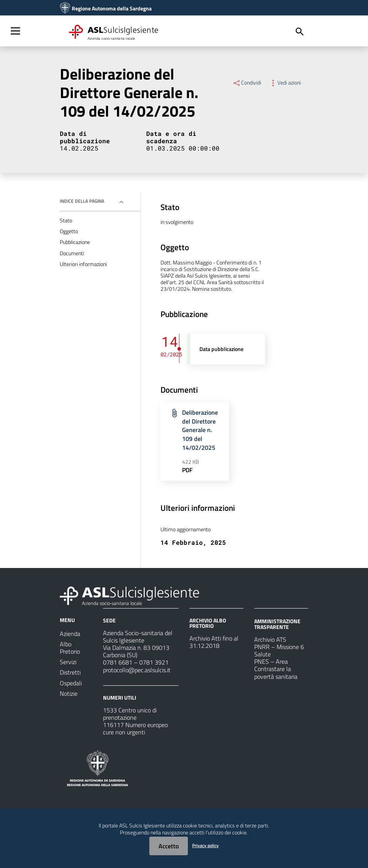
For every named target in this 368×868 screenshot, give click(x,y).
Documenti (72, 253)
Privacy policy (205, 845)
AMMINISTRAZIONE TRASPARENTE (277, 624)
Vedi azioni (285, 83)
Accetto (169, 846)
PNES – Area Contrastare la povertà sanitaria (276, 669)
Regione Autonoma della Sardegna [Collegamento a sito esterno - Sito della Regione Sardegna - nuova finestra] (112, 8)
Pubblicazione (75, 242)
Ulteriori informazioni (83, 264)
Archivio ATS (270, 639)
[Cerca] (300, 32)
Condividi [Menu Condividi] (247, 83)
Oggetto (69, 231)
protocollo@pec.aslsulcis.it (137, 670)
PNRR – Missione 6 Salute (279, 650)
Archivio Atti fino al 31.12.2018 (214, 642)
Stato (66, 220)
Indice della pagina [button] (82, 201)
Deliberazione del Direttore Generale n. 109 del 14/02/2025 (200, 430)
